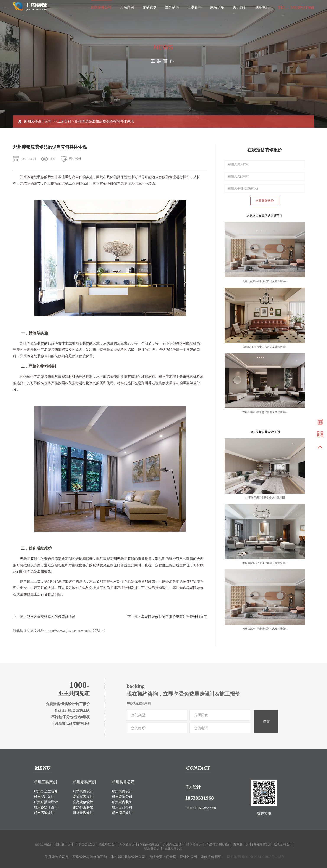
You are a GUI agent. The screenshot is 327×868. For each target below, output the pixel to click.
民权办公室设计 (86, 844)
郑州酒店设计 (122, 813)
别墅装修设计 (83, 791)
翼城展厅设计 (242, 844)
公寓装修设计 (83, 802)
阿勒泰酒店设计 (150, 844)
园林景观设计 (83, 813)
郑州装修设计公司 (38, 121)
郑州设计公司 (122, 807)
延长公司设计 (283, 844)
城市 (281, 857)
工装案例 (127, 7)
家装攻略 (217, 7)
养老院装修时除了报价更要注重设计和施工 (174, 617)
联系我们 (262, 7)
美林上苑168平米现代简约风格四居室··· (265, 281)
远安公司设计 (44, 844)
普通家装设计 (83, 797)
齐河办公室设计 (174, 844)
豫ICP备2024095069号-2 (260, 857)
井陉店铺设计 (263, 844)
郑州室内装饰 (122, 802)
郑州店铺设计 (44, 813)
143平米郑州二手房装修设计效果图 (265, 498)
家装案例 (150, 7)
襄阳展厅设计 (64, 844)
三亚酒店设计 (174, 848)
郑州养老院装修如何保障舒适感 (51, 617)
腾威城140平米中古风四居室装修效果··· (265, 347)
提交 (266, 721)
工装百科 (195, 7)
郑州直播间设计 (46, 802)
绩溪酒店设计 (196, 844)
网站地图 (234, 857)
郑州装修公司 (101, 7)
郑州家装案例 (84, 782)
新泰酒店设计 (128, 844)
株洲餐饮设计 (153, 848)
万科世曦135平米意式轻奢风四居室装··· (265, 412)
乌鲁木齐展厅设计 (219, 844)
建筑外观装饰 (83, 807)
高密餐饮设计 (108, 844)
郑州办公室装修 (46, 791)
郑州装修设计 (122, 791)
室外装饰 (172, 7)
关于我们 (240, 7)
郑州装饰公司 (122, 797)
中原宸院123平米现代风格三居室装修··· (265, 563)
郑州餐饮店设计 (46, 807)
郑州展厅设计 (44, 797)
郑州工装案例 (45, 782)
